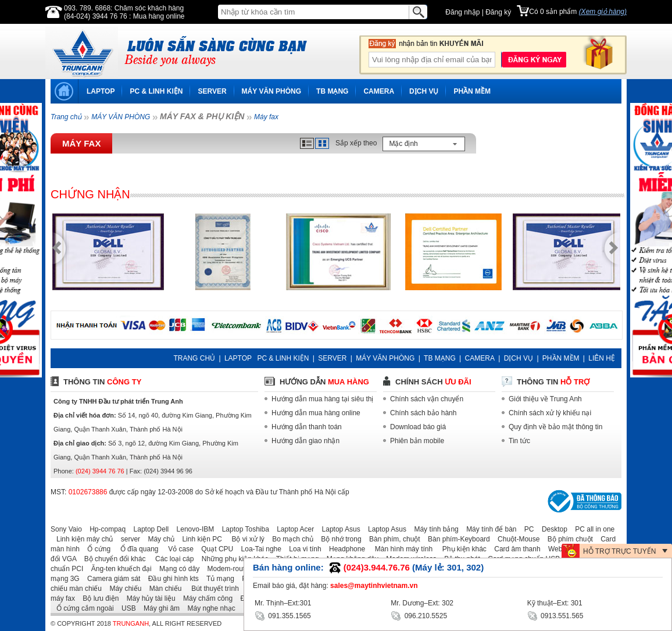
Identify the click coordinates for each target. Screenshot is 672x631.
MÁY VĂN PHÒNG (271, 91)
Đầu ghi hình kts (171, 579)
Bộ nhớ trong (338, 539)
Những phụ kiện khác (232, 559)
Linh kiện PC (199, 539)
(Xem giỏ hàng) (603, 12)
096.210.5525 (419, 615)
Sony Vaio (66, 529)
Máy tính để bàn (488, 529)
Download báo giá (418, 427)
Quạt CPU (214, 549)
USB (126, 608)
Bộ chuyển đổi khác (112, 559)
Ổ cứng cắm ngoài (82, 608)
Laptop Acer (292, 529)
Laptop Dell (149, 529)
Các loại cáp (171, 559)
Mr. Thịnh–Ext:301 (283, 603)
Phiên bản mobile (417, 441)
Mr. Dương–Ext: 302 (422, 603)
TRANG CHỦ (194, 358)
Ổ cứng (96, 549)
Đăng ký (498, 12)
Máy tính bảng (433, 529)
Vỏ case (177, 549)
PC (526, 529)
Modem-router (226, 569)
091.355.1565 (283, 615)
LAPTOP (101, 91)
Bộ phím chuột (567, 539)
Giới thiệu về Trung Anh (545, 399)
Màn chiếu (163, 589)
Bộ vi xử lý (244, 539)
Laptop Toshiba (243, 529)
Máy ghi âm (159, 608)
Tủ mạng (217, 579)
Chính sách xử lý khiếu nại (550, 413)
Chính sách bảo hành (423, 413)
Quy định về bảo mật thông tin (555, 427)
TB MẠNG (332, 91)
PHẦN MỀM (472, 91)
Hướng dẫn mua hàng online (316, 413)
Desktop (552, 529)
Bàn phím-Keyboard (456, 539)
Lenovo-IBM (193, 529)
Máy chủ (158, 539)
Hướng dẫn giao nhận (305, 441)
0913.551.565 (555, 615)
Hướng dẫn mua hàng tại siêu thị (322, 399)
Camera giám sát (111, 579)
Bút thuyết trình (211, 589)
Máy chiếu (122, 589)
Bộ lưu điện (98, 598)
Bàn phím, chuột (392, 539)
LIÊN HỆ (602, 358)
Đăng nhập (462, 12)
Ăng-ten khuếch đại (119, 569)
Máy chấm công (205, 598)
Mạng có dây (176, 569)
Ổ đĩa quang (135, 549)
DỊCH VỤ (424, 91)
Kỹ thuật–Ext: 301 (555, 603)
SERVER (212, 91)
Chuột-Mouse (516, 539)
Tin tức (519, 441)
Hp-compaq (105, 529)
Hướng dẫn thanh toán (307, 427)
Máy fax (266, 117)
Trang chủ (66, 117)
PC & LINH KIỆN (156, 91)
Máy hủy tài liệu (148, 598)
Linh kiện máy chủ (82, 539)
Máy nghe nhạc (208, 608)
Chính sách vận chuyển (427, 399)
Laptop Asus (338, 529)
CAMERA (379, 91)
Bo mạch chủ (290, 539)
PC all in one (592, 529)
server (128, 539)
